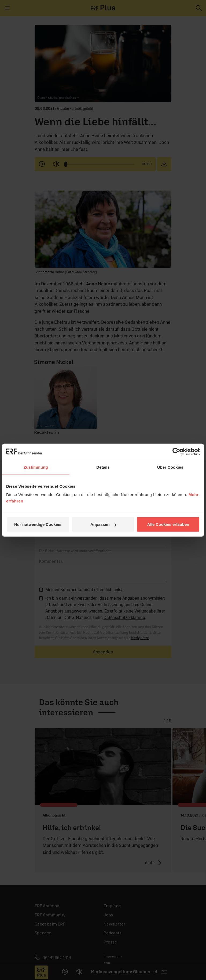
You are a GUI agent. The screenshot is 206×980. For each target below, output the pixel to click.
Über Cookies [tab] (170, 467)
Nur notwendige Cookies (38, 524)
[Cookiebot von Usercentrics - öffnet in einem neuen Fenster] (176, 451)
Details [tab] (103, 467)
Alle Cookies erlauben (168, 524)
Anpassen (103, 524)
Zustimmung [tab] (36, 467)
